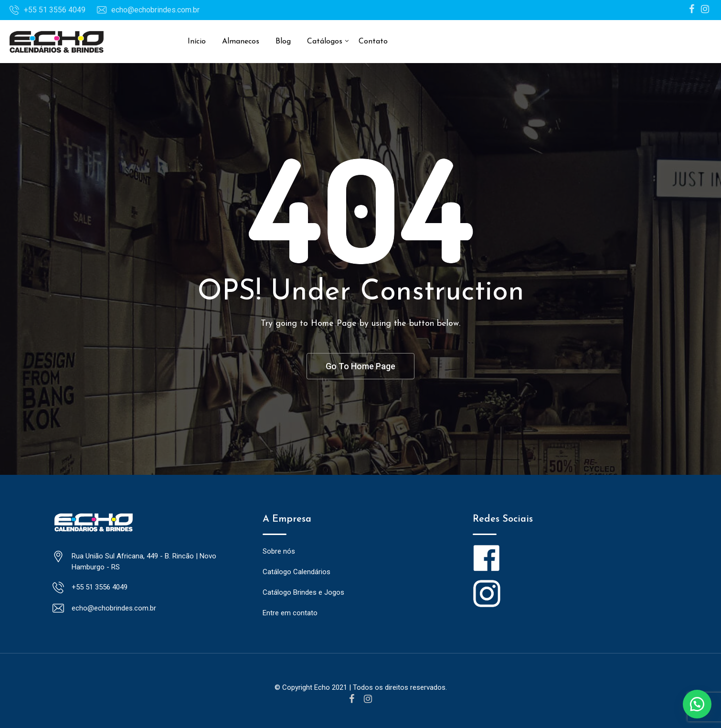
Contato (373, 42)
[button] (697, 704)
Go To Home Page (360, 366)
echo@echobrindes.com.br (155, 10)
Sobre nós (279, 552)
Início (197, 42)
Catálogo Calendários (297, 572)
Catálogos (325, 42)
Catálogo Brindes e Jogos (303, 593)
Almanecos (241, 42)
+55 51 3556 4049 (55, 10)
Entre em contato (290, 613)
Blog (283, 42)
